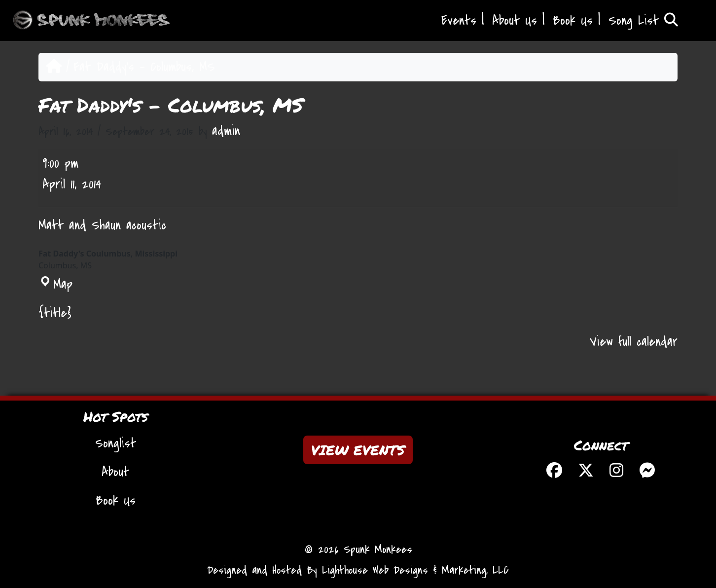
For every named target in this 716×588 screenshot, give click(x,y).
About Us (515, 21)
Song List (643, 21)
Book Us (573, 21)
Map (55, 285)
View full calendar (634, 342)
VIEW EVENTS (358, 450)
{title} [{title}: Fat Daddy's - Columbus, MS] (55, 313)
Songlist (116, 443)
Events (459, 21)
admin (226, 131)
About (115, 472)
